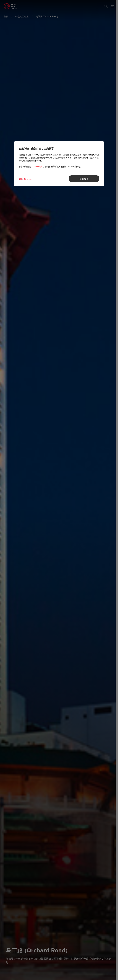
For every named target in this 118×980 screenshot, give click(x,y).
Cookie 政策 (37, 166)
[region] (59, 164)
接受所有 (84, 179)
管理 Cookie (25, 179)
